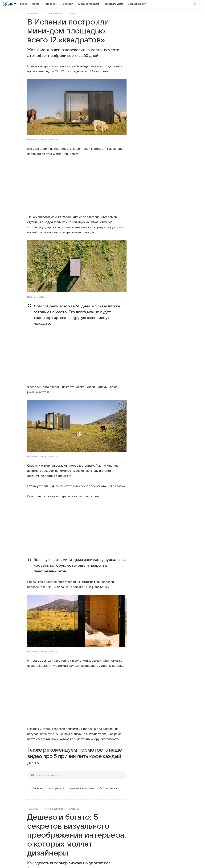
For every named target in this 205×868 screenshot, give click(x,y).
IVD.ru (61, 14)
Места (72, 14)
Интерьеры (74, 809)
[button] (77, 107)
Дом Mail (59, 809)
